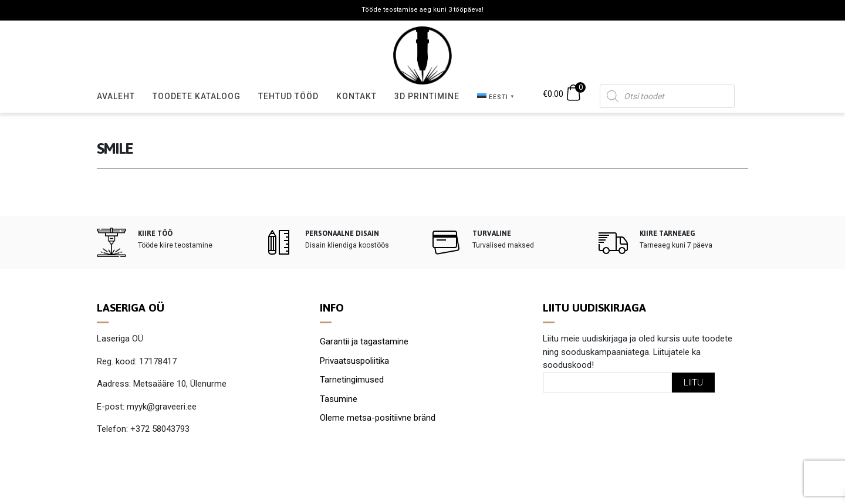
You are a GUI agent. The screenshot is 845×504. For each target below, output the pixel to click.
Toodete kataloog (197, 96)
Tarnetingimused (352, 380)
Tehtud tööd (288, 96)
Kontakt (356, 96)
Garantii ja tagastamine (364, 341)
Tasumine (339, 399)
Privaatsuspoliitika (354, 361)
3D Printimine (427, 96)
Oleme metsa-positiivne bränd (378, 418)
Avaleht (116, 96)
